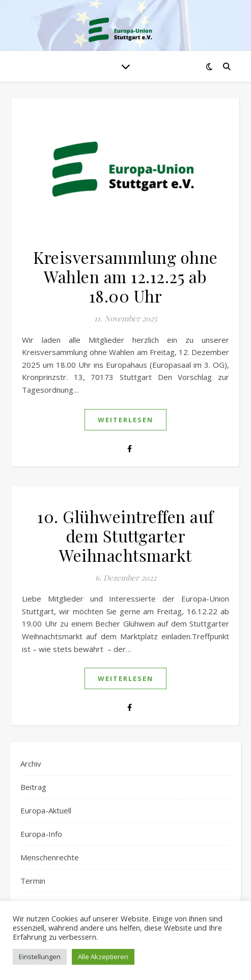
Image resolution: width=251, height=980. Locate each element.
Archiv (31, 764)
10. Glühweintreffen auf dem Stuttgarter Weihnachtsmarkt (125, 536)
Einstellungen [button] (40, 957)
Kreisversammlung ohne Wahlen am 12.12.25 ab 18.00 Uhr (125, 276)
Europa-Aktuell (46, 810)
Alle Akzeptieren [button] (103, 957)
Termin (33, 881)
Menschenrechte (50, 857)
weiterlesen (125, 420)
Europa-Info (41, 834)
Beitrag (33, 787)
